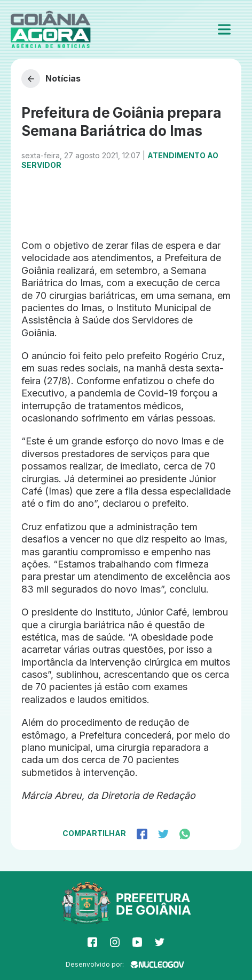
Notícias (51, 79)
